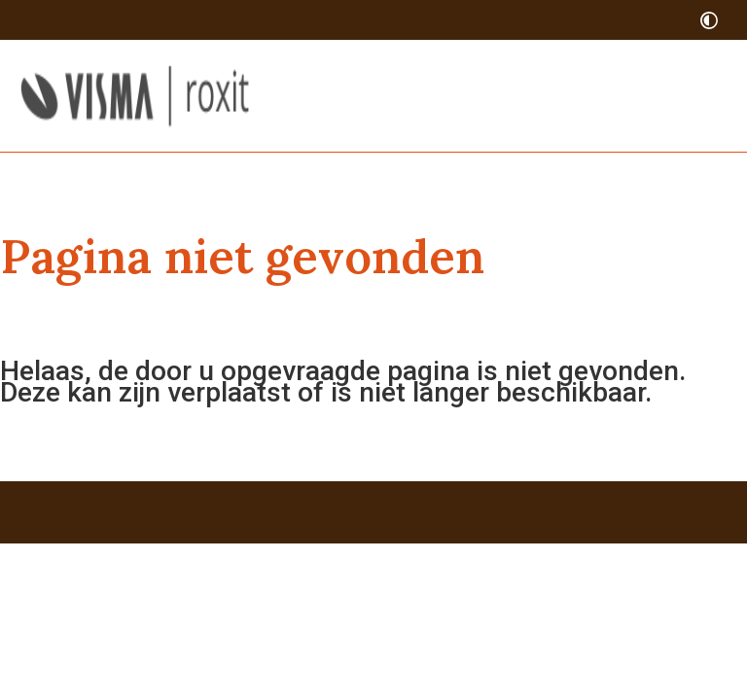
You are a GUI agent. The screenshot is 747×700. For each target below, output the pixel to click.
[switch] (709, 20)
